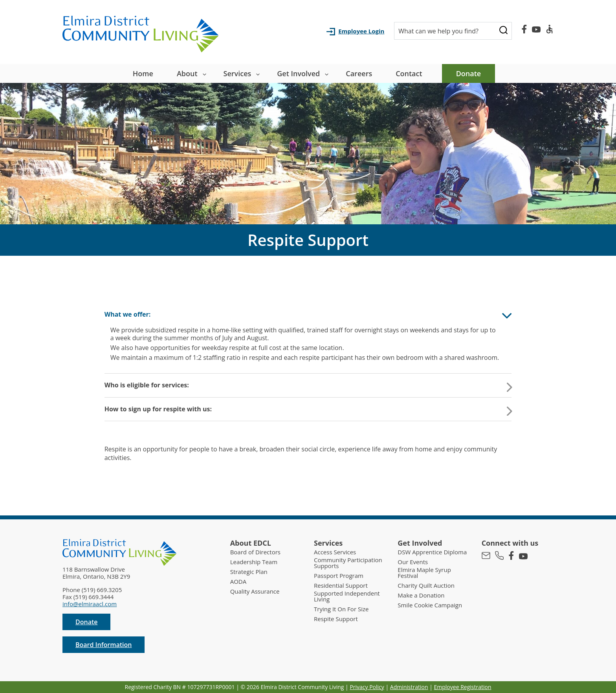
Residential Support (341, 586)
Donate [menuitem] (469, 73)
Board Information (104, 645)
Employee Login (361, 31)
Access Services (335, 552)
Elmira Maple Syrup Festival (424, 573)
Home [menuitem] (143, 73)
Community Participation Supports (348, 563)
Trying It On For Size (341, 609)
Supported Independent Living (347, 596)
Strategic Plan (249, 572)
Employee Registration (463, 687)
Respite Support (336, 619)
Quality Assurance (255, 591)
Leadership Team (254, 562)
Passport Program (339, 576)
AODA (238, 582)
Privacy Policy (367, 687)
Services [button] (237, 73)
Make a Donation (421, 595)
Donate (86, 622)
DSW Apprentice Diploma (432, 552)
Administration (409, 687)
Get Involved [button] (298, 73)
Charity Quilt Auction (426, 586)
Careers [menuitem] (359, 73)
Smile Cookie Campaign (430, 605)
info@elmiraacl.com (90, 604)
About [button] (187, 73)
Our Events (413, 562)
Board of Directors (255, 552)
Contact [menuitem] (409, 73)
